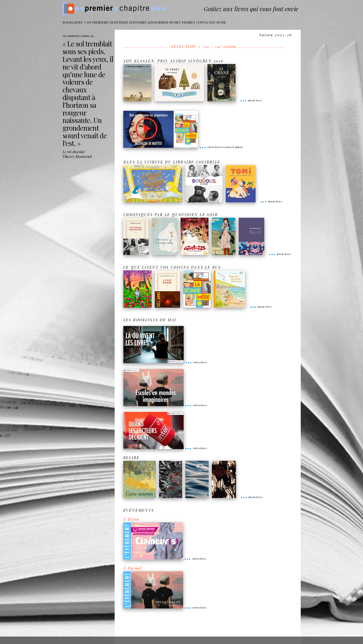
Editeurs (137, 22)
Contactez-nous (211, 22)
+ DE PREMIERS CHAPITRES (105, 22)
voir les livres (196, 362)
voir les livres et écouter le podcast (221, 147)
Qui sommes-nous (163, 22)
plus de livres (251, 100)
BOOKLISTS (72, 22)
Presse (187, 22)
